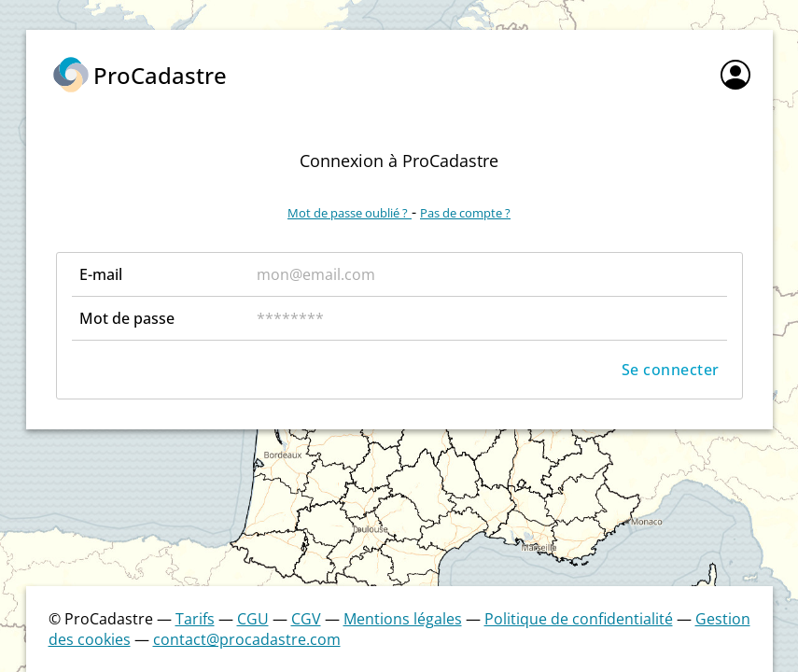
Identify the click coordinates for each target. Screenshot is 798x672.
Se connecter (671, 370)
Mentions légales (403, 619)
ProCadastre (160, 75)
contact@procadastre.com (247, 639)
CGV (306, 619)
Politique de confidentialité (579, 619)
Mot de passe (127, 318)
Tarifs (195, 619)
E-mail (101, 274)
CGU (253, 619)
